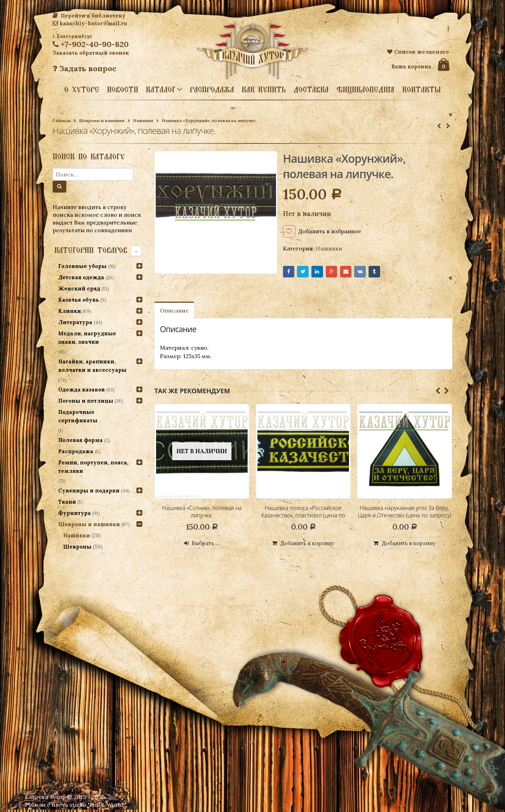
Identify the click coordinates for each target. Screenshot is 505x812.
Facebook (289, 273)
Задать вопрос (85, 68)
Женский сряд (79, 288)
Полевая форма (80, 440)
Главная (62, 120)
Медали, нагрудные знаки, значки (87, 338)
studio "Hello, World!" (98, 807)
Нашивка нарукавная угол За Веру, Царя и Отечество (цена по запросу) (404, 517)
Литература (75, 322)
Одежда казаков (82, 390)
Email (353, 273)
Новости (123, 89)
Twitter (305, 273)
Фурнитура (75, 513)
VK (369, 273)
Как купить (264, 89)
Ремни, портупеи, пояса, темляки (93, 467)
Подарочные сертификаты (78, 416)
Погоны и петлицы (86, 401)
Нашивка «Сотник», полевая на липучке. (202, 514)
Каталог (161, 89)
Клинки (70, 311)
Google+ (338, 273)
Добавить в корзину (307, 545)
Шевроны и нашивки (102, 120)
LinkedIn (321, 273)
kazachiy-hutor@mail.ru (90, 23)
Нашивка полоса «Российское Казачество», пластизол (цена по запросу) (303, 517)
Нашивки (143, 120)
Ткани (67, 502)
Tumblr (386, 273)
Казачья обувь (79, 300)
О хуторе (82, 89)
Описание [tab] (174, 312)
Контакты (422, 89)
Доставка (311, 89)
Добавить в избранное (330, 231)
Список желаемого (418, 52)
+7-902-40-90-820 (91, 44)
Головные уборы (82, 266)
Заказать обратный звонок (91, 53)
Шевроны (78, 547)
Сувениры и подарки (89, 491)
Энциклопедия (365, 89)
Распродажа (212, 89)
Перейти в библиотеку (89, 16)
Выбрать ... (206, 545)
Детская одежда (81, 277)
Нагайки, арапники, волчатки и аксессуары (92, 366)
